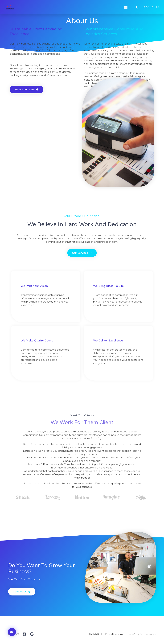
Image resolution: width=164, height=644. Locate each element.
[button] (126, 7)
